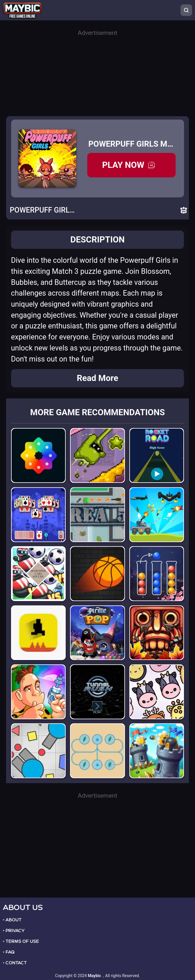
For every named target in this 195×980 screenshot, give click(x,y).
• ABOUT (12, 920)
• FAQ (9, 952)
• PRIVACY (14, 931)
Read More (98, 378)
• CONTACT (15, 963)
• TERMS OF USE (21, 941)
